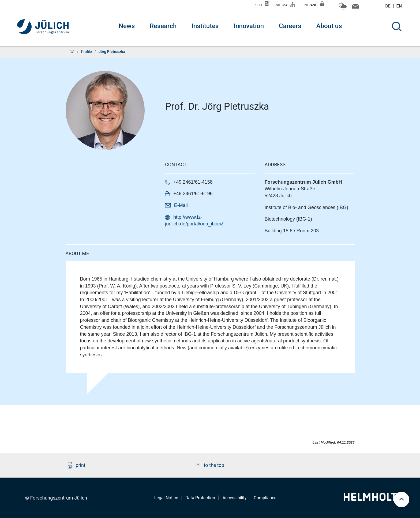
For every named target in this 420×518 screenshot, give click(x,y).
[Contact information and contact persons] (355, 7)
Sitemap (285, 4)
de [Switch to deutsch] (388, 6)
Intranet (314, 4)
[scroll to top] (402, 500)
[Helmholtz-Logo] (373, 499)
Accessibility (235, 498)
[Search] (397, 27)
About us (329, 26)
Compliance (265, 498)
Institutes (205, 26)
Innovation (249, 26)
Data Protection (200, 498)
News (127, 26)
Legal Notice (166, 498)
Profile (87, 52)
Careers (290, 26)
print (76, 465)
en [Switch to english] (400, 6)
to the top (209, 465)
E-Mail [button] (181, 205)
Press (262, 4)
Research (163, 26)
